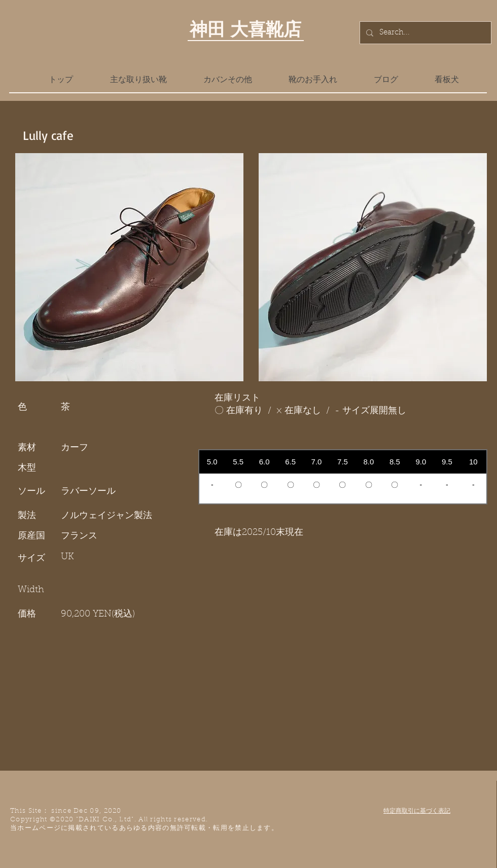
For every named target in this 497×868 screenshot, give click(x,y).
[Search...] (424, 33)
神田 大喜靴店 (245, 29)
